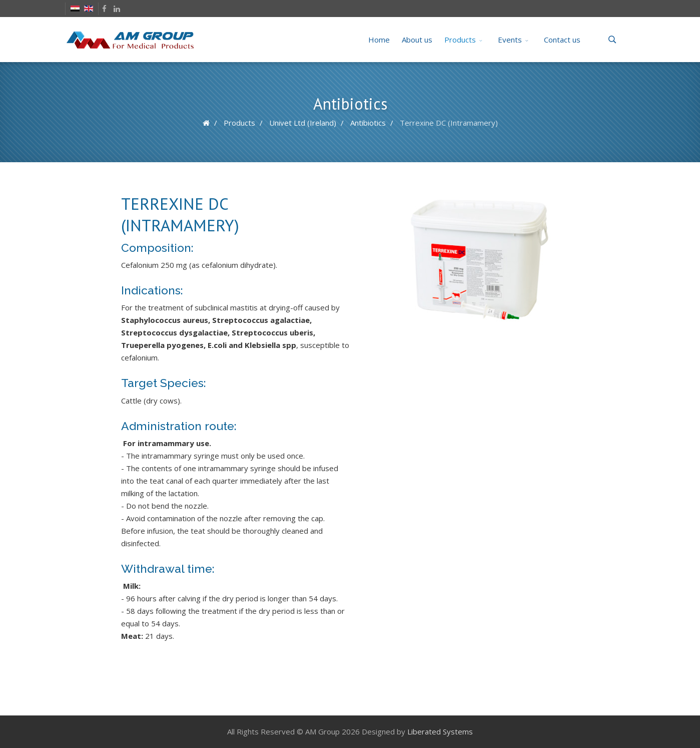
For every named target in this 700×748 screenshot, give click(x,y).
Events (510, 40)
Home (379, 40)
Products (460, 40)
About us (417, 40)
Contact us (562, 40)
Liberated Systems (440, 731)
